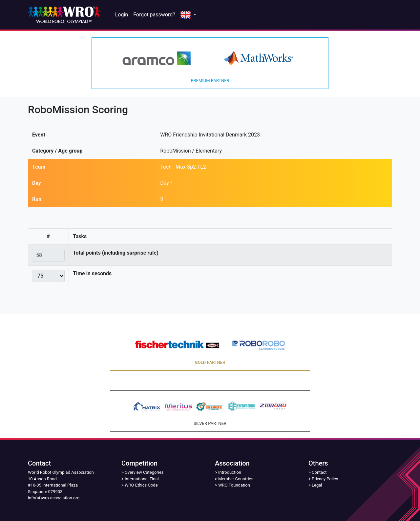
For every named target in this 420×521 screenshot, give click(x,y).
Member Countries (236, 479)
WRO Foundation (234, 485)
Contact (319, 472)
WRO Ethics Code (141, 485)
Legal (317, 485)
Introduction (230, 472)
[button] (188, 15)
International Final (142, 479)
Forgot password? (154, 15)
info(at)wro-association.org (54, 498)
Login (122, 15)
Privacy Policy (325, 479)
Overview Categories (144, 472)
